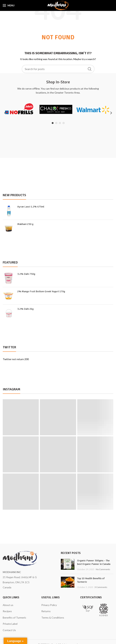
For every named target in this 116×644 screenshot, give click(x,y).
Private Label (10, 624)
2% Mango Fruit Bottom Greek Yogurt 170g (41, 291)
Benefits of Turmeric (14, 618)
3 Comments (101, 587)
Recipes (7, 611)
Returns (46, 611)
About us (8, 605)
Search (90, 69)
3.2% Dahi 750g (26, 274)
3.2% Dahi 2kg (25, 309)
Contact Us (9, 630)
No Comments (103, 569)
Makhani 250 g (25, 224)
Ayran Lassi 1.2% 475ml (31, 207)
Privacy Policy (49, 605)
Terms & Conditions (53, 618)
